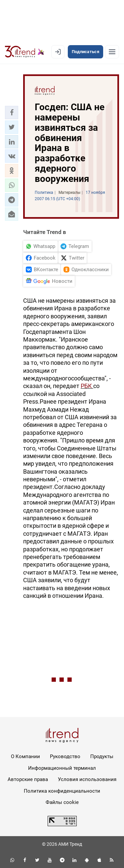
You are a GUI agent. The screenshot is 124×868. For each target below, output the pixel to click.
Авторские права (28, 779)
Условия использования (87, 779)
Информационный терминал (62, 768)
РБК (87, 386)
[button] (12, 113)
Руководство (65, 756)
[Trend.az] (25, 52)
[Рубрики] (112, 52)
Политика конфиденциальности (62, 791)
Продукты (102, 756)
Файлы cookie (62, 802)
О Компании (25, 756)
